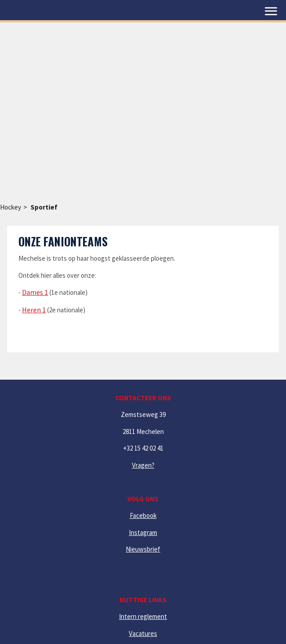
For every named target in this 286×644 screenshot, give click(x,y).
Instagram (143, 532)
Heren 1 (34, 310)
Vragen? (143, 465)
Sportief (44, 207)
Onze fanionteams (63, 241)
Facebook (143, 515)
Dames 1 (35, 292)
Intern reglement (143, 616)
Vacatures (143, 633)
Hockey (11, 207)
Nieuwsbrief (143, 549)
